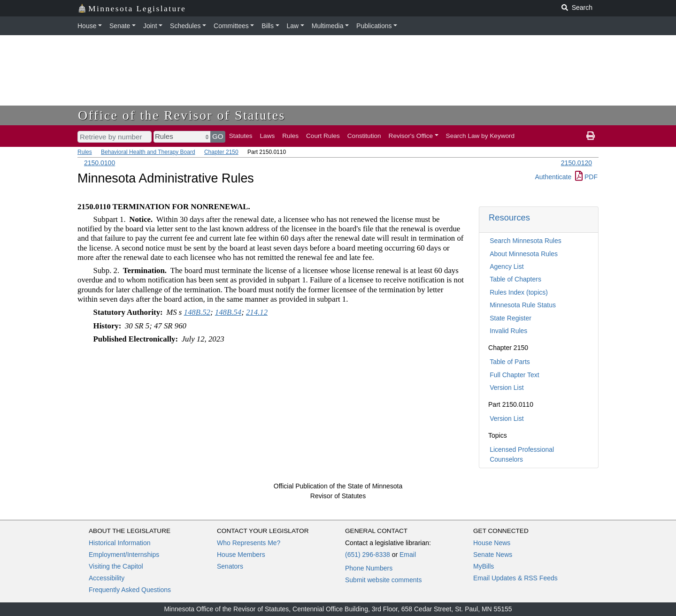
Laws (268, 136)
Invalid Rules (508, 331)
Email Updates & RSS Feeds (515, 578)
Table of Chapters (515, 279)
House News (492, 543)
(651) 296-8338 (368, 555)
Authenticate (553, 177)
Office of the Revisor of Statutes (182, 115)
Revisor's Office (411, 136)
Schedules (185, 26)
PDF (586, 177)
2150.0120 (576, 163)
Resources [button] (509, 217)
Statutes (241, 136)
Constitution (364, 136)
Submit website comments (383, 580)
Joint (150, 26)
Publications (374, 26)
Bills (268, 26)
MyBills (484, 566)
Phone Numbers (369, 568)
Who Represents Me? (249, 543)
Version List (507, 388)
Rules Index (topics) (519, 292)
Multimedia (328, 26)
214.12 (257, 312)
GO (218, 136)
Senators (230, 566)
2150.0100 (100, 163)
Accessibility (107, 578)
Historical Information (120, 543)
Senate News (493, 555)
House (87, 26)
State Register (511, 318)
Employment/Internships (124, 555)
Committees (231, 26)
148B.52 (197, 312)
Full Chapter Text (515, 375)
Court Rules (323, 136)
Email (408, 555)
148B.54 (228, 312)
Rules (290, 136)
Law (293, 26)
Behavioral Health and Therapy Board (148, 152)
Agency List (507, 266)
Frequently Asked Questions (130, 590)
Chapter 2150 (221, 152)
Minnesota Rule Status (523, 305)
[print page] (591, 136)
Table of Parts (510, 362)
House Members (241, 555)
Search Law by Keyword (480, 136)
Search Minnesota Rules (526, 241)
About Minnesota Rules (524, 254)
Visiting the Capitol (116, 566)
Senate (120, 26)
